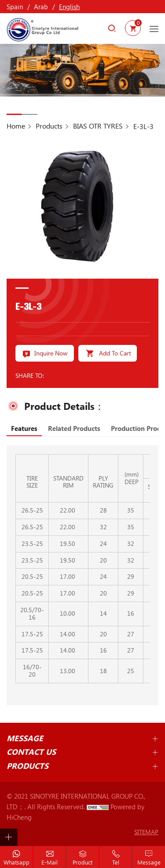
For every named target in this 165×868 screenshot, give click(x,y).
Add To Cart (115, 353)
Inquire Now (51, 353)
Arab (41, 7)
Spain (15, 7)
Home (16, 126)
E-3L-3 (143, 126)
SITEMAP (146, 832)
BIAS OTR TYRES (98, 126)
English (69, 7)
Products (49, 126)
